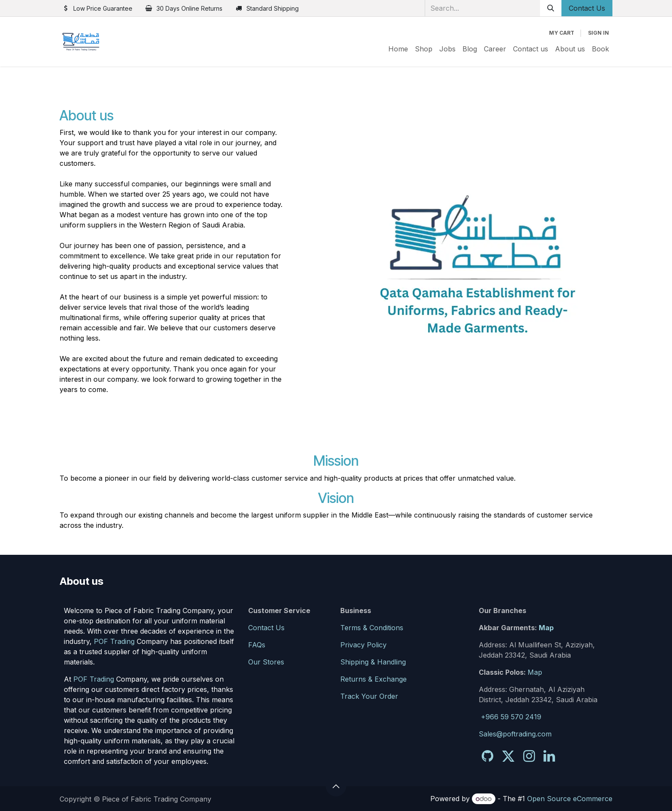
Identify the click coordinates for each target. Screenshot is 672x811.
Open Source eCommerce (570, 799)
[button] (336, 786)
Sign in (598, 33)
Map (546, 628)
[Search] (551, 8)
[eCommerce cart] (562, 33)
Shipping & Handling (373, 662)
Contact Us (587, 8)
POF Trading (114, 641)
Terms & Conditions (372, 628)
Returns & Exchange (373, 679)
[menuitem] (398, 49)
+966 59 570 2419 (511, 717)
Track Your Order (369, 696)
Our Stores (266, 662)
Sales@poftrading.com (515, 734)
